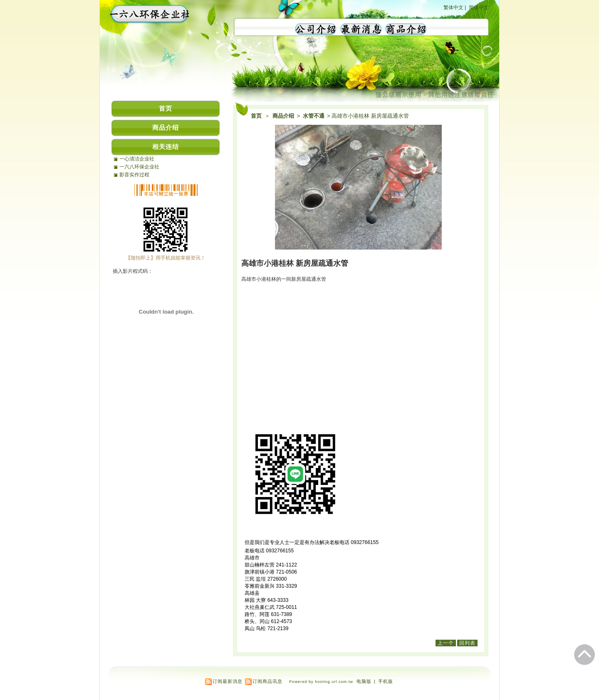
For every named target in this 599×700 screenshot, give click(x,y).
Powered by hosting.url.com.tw (321, 682)
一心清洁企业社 (137, 159)
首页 (256, 116)
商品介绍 (284, 116)
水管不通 (314, 116)
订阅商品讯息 (267, 681)
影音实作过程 (134, 175)
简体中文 (479, 7)
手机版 (386, 681)
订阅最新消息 (228, 681)
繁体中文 (453, 7)
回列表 (467, 643)
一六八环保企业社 (139, 167)
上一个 (446, 643)
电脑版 (364, 681)
